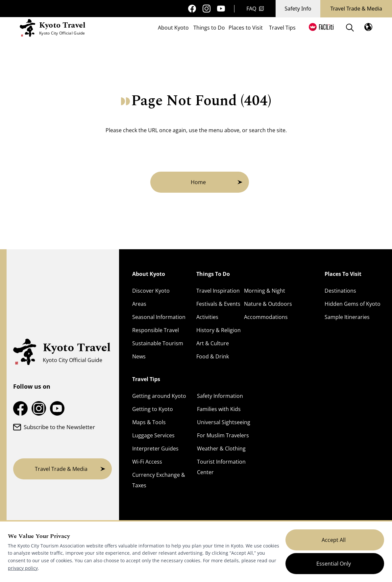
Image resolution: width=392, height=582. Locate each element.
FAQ (255, 9)
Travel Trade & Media (356, 9)
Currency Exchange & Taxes (159, 480)
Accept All (334, 540)
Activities (207, 317)
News (139, 356)
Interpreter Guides (155, 449)
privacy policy (23, 568)
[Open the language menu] (368, 27)
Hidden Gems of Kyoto (353, 304)
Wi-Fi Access (147, 462)
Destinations (340, 291)
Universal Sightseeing (224, 422)
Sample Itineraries (347, 317)
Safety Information (220, 396)
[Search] (350, 28)
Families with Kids (219, 409)
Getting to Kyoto (153, 409)
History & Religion (219, 330)
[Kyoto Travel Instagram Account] (207, 9)
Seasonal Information (159, 317)
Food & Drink (213, 356)
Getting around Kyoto (159, 396)
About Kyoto (173, 28)
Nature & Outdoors (268, 304)
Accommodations (266, 317)
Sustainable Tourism (158, 343)
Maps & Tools (149, 422)
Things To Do (213, 274)
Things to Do (209, 28)
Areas (139, 304)
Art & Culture (213, 343)
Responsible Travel (156, 330)
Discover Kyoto (151, 291)
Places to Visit (246, 28)
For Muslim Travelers (223, 435)
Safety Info (298, 9)
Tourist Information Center (221, 467)
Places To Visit (343, 274)
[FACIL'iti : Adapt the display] (321, 27)
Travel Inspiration (218, 291)
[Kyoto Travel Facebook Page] (192, 9)
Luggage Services (153, 435)
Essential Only (334, 564)
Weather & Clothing (221, 449)
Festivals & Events (218, 304)
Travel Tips (282, 28)
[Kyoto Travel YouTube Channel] (221, 9)
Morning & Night (265, 291)
